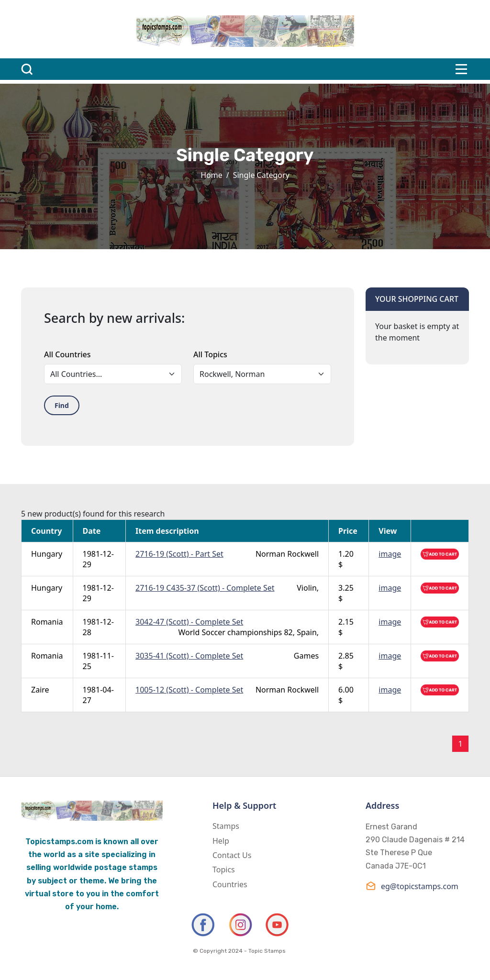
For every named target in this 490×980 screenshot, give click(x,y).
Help (221, 841)
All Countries (67, 354)
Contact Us (232, 855)
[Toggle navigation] (461, 69)
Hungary (47, 554)
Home (212, 175)
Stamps (226, 826)
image (390, 554)
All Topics (210, 354)
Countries (230, 884)
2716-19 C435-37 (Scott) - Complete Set (205, 588)
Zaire (40, 690)
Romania (47, 622)
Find (62, 405)
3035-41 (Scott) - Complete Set (189, 656)
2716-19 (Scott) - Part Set (179, 554)
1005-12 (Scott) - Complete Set (189, 690)
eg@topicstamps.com (412, 886)
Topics (224, 870)
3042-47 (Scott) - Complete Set (189, 622)
